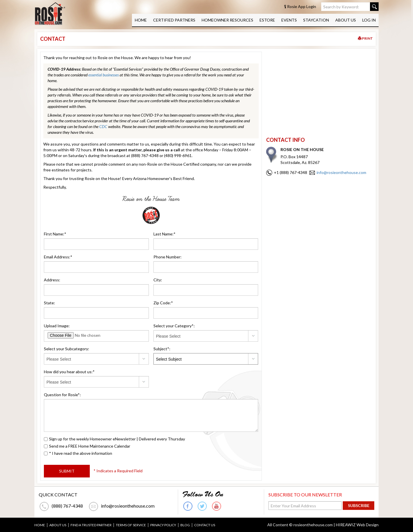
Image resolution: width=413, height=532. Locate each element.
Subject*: (162, 349)
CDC (103, 126)
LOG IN (369, 20)
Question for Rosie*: (62, 395)
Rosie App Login (302, 6)
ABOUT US (346, 20)
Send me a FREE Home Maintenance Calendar (87, 446)
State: (49, 303)
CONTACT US (205, 525)
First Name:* (55, 234)
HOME (141, 20)
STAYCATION (316, 20)
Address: (52, 280)
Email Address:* (58, 257)
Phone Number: (167, 257)
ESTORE (267, 20)
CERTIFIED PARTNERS (174, 20)
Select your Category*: (174, 326)
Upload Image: (57, 326)
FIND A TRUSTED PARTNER (91, 525)
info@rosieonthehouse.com (341, 172)
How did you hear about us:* (69, 372)
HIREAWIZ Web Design (357, 525)
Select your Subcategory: (67, 349)
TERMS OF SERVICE (131, 525)
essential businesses (104, 75)
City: (158, 280)
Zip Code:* (163, 303)
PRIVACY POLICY (163, 525)
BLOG (185, 525)
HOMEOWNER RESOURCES (227, 20)
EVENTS (289, 20)
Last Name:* (164, 234)
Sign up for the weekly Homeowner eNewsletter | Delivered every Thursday (114, 439)
